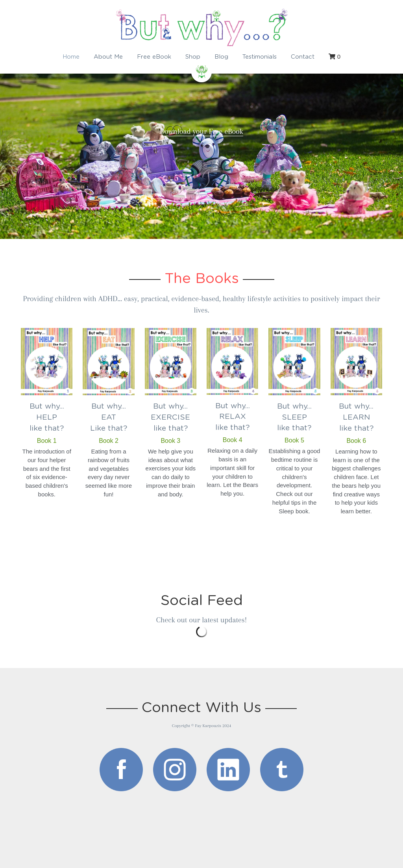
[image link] (121, 770)
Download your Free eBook (201, 131)
